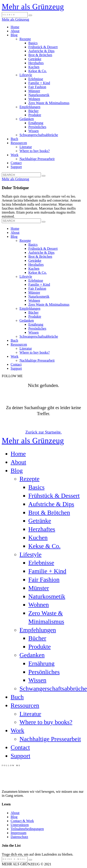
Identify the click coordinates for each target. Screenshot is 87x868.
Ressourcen (19, 143)
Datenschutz (19, 837)
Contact (16, 163)
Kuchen (34, 67)
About (15, 31)
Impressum (18, 833)
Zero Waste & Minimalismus (49, 103)
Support (16, 167)
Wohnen (34, 99)
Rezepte (25, 39)
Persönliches (37, 127)
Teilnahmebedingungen (27, 829)
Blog (14, 35)
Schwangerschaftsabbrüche (39, 135)
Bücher (33, 111)
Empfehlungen (30, 107)
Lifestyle (26, 75)
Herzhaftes (36, 63)
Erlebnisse (36, 79)
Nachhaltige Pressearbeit (37, 159)
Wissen (33, 131)
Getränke (35, 59)
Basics (33, 43)
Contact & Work (22, 821)
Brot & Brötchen (40, 55)
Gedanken (27, 119)
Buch (14, 139)
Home (15, 27)
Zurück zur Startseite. (43, 432)
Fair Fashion (37, 87)
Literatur (26, 147)
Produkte (35, 115)
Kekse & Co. (38, 71)
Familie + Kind (39, 83)
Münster (34, 91)
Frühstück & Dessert (43, 47)
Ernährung (36, 123)
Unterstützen (20, 825)
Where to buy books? (35, 151)
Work (14, 155)
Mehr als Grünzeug (33, 7)
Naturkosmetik (39, 95)
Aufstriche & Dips (41, 51)
